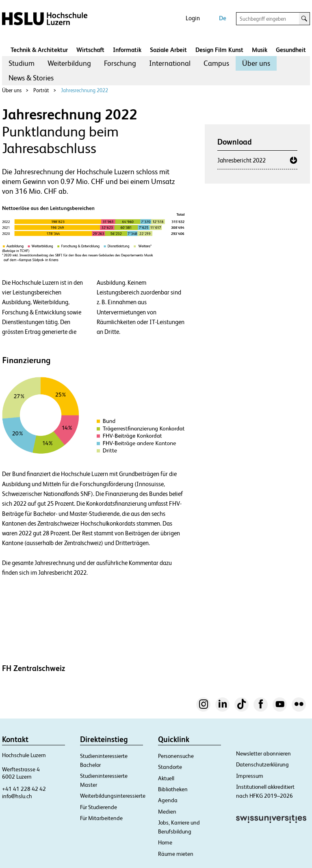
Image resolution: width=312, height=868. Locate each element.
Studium (22, 63)
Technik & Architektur (39, 50)
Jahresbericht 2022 (242, 160)
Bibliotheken (173, 789)
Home (165, 842)
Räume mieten (176, 854)
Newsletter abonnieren (263, 753)
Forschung (120, 63)
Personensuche (176, 756)
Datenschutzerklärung (262, 764)
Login (193, 18)
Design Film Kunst (219, 50)
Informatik (127, 50)
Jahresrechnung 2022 (84, 90)
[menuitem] (22, 63)
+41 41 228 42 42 (24, 789)
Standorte (170, 767)
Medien (167, 812)
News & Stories (31, 78)
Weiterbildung (69, 63)
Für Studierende (99, 807)
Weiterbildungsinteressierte (113, 796)
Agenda (168, 800)
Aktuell (166, 778)
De (223, 18)
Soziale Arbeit (168, 50)
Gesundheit (291, 50)
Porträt (41, 90)
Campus (216, 63)
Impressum (250, 776)
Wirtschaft (90, 50)
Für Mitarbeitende (101, 818)
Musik (260, 50)
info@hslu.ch (17, 796)
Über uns (256, 63)
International (170, 63)
